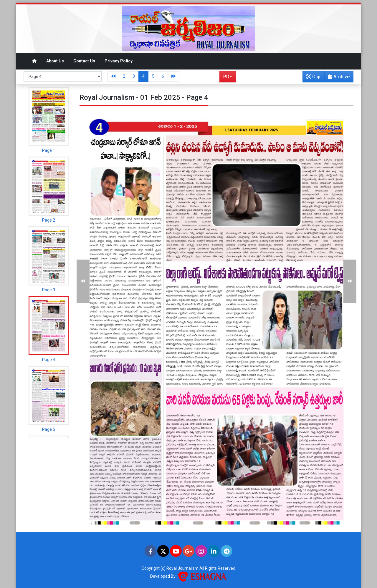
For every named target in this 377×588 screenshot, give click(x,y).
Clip (313, 77)
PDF (228, 77)
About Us (55, 61)
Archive (337, 78)
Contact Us (84, 61)
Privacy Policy (119, 61)
